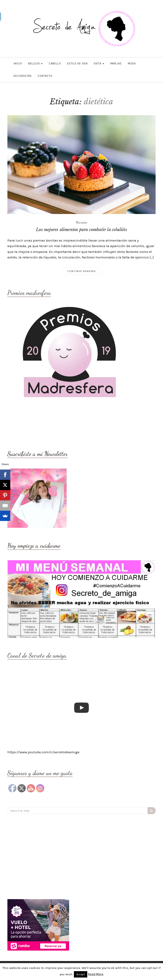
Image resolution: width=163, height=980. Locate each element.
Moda (132, 63)
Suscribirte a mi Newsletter (38, 454)
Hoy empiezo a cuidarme (34, 545)
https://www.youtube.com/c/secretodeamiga (43, 752)
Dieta (99, 63)
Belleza (35, 63)
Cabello (55, 63)
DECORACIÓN (23, 76)
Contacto (45, 76)
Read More (96, 974)
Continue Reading (82, 271)
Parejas (116, 63)
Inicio (18, 63)
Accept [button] (81, 974)
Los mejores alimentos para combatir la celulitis (81, 230)
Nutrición (82, 222)
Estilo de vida (77, 63)
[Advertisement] (40, 424)
